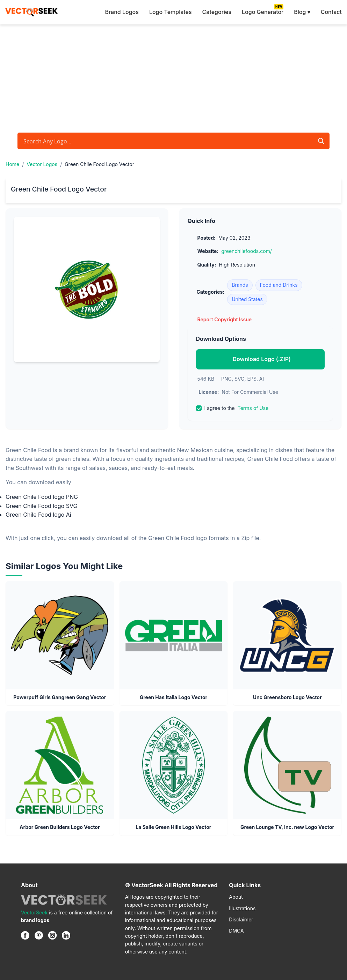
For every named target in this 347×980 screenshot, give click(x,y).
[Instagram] (52, 935)
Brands (240, 285)
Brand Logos (122, 12)
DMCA (236, 931)
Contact (331, 12)
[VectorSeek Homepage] (31, 12)
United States (247, 299)
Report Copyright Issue (225, 319)
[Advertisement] (173, 77)
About (236, 897)
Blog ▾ (302, 12)
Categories (217, 12)
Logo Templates (171, 12)
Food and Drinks (279, 285)
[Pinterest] (39, 935)
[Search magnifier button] (321, 141)
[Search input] (168, 141)
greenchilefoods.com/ (247, 251)
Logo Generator (263, 12)
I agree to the (232, 408)
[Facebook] (25, 935)
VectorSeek (34, 912)
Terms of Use (253, 408)
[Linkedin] (66, 935)
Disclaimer (241, 919)
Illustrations (242, 908)
